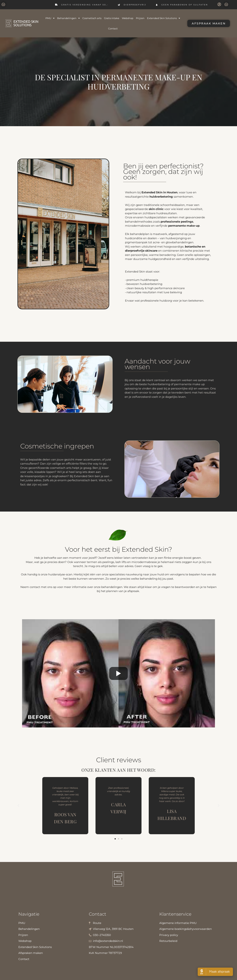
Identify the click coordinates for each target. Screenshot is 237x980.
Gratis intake (112, 18)
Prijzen (140, 18)
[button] (18, 806)
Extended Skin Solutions (164, 18)
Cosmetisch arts (92, 18)
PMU (50, 18)
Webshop (128, 18)
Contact (113, 28)
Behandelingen (68, 18)
